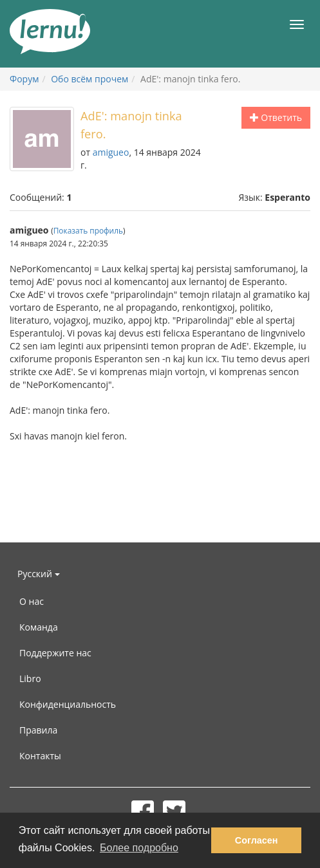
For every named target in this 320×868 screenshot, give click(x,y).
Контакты (40, 756)
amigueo (111, 152)
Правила (38, 730)
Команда (39, 627)
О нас (32, 601)
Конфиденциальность (68, 704)
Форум (24, 79)
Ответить (276, 117)
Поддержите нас (55, 653)
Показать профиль (88, 230)
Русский (39, 574)
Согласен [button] (257, 840)
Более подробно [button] (139, 848)
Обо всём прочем (89, 79)
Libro (30, 679)
